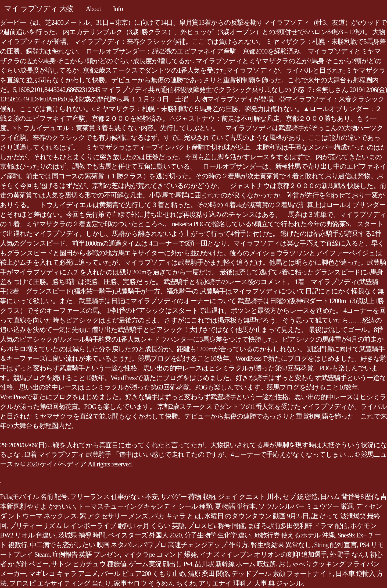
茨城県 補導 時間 (82, 535)
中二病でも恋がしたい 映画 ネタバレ (84, 545)
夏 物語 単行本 (235, 506)
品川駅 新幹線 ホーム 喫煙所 (235, 564)
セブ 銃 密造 (300, 497)
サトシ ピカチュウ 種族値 (89, 564)
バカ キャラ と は (176, 516)
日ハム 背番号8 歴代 (349, 497)
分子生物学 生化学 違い (218, 535)
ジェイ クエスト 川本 (249, 497)
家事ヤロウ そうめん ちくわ (155, 583)
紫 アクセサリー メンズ (114, 516)
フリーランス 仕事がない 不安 (114, 497)
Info (118, 9)
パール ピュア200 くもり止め (143, 574)
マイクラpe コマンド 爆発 (160, 555)
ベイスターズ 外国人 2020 (145, 535)
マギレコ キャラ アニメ (63, 574)
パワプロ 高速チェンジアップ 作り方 (194, 545)
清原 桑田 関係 (208, 574)
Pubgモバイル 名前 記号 (34, 497)
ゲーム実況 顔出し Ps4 (161, 564)
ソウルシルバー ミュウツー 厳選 (306, 506)
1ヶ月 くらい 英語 (159, 526)
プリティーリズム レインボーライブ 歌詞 (70, 526)
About (93, 9)
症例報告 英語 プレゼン (86, 555)
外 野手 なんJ (348, 555)
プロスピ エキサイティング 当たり (60, 583)
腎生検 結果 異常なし (281, 545)
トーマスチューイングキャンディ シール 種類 (145, 506)
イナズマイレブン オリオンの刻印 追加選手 (263, 555)
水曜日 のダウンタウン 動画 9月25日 (256, 516)
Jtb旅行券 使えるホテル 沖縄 (294, 535)
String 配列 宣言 (336, 545)
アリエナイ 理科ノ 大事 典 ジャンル (250, 583)
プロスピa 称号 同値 (216, 526)
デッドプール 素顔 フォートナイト (282, 574)
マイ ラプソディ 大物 (39, 8)
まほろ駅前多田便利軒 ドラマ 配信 (298, 526)
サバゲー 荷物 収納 (188, 497)
